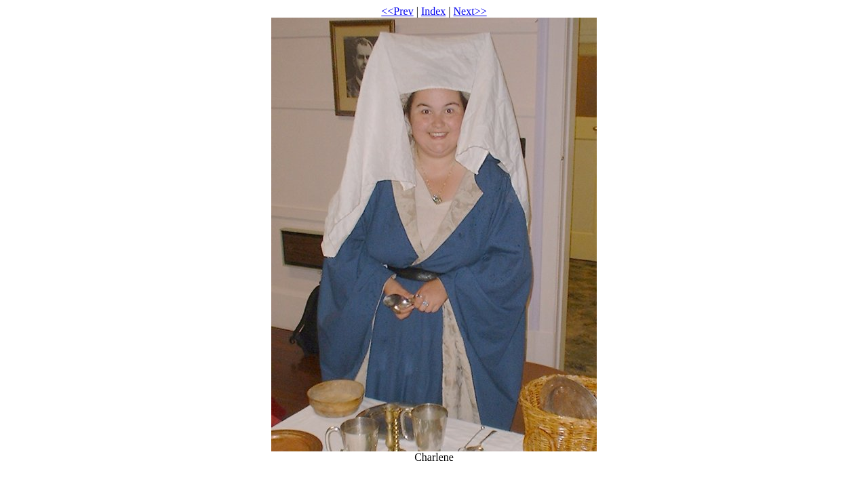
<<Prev (397, 11)
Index (433, 11)
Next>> (470, 11)
